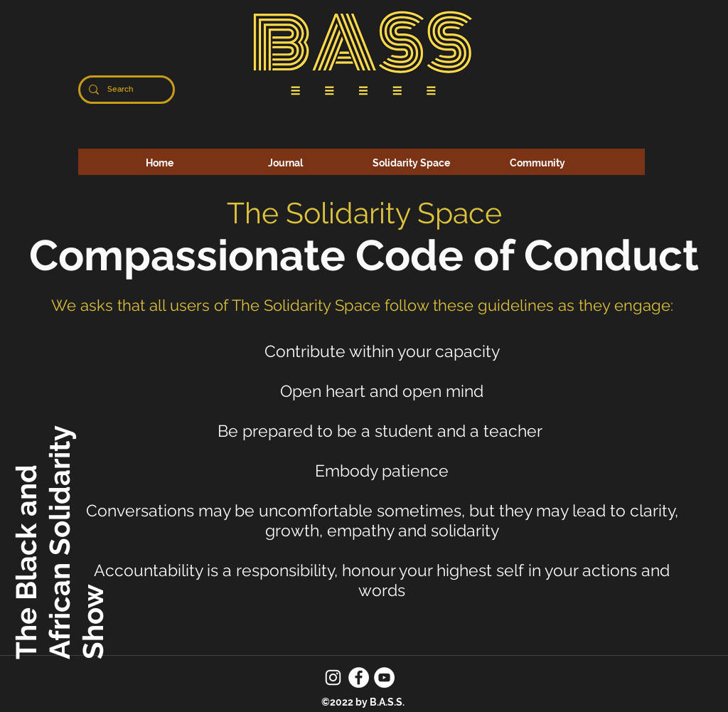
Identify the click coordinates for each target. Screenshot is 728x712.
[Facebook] (359, 678)
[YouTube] (384, 678)
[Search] (125, 90)
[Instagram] (333, 678)
